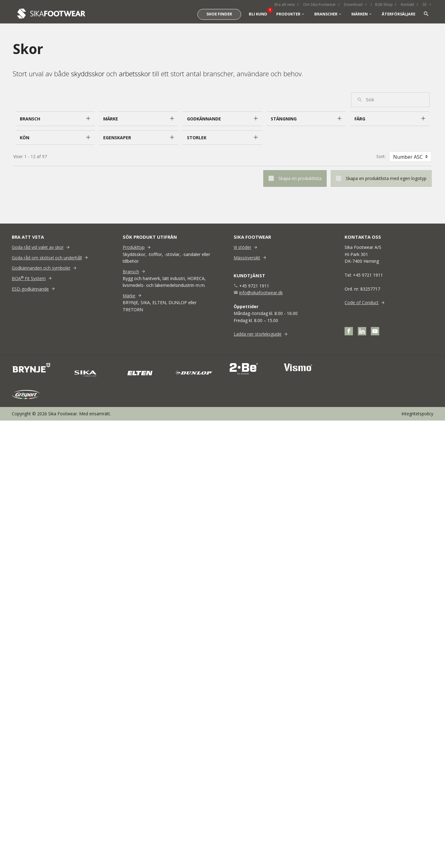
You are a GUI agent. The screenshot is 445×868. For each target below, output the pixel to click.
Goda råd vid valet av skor (38, 247)
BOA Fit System (29, 278)
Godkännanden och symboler (41, 268)
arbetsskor (135, 73)
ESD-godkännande (30, 289)
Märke (129, 296)
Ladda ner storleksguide (258, 334)
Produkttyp (134, 247)
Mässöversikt (247, 258)
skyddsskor (88, 73)
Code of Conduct (362, 302)
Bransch (131, 272)
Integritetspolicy (417, 414)
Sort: (381, 156)
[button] (55, 119)
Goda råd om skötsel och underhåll (47, 258)
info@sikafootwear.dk (261, 293)
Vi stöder (242, 247)
